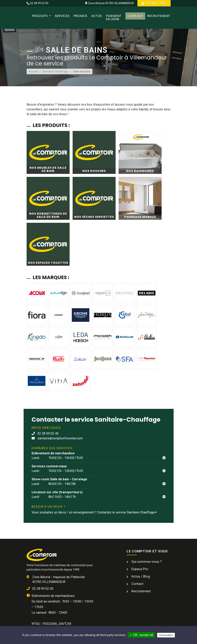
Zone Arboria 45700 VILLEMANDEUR (109, 3)
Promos (80, 16)
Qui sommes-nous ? (146, 562)
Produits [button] (40, 16)
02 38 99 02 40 (45, 433)
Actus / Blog (140, 576)
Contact (135, 16)
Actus (96, 16)
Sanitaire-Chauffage (55, 71)
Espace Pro (154, 3)
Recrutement (159, 16)
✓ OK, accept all (141, 635)
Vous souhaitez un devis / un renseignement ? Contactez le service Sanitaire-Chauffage (94, 512)
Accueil (33, 71)
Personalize (166, 635)
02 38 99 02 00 (37, 3)
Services (62, 16)
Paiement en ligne (114, 17)
